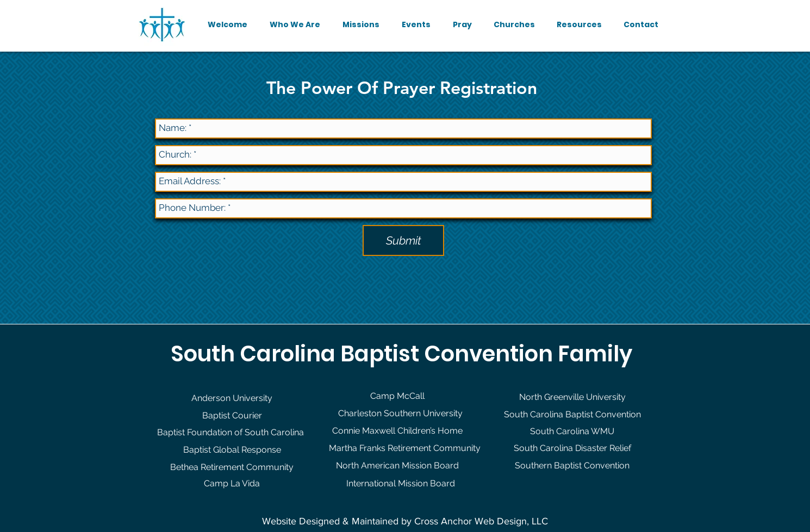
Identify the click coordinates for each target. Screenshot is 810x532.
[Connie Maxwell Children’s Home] (397, 431)
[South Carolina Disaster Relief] (572, 448)
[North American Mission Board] (397, 466)
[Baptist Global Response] (232, 450)
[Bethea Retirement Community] (232, 467)
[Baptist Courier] (232, 416)
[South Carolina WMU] (572, 431)
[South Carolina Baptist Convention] (572, 415)
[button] (295, 24)
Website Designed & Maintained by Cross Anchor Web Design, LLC (405, 521)
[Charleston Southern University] (400, 414)
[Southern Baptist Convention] (572, 466)
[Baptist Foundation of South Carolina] (230, 433)
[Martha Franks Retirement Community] (404, 448)
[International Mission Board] (400, 484)
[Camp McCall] (397, 396)
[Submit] (403, 240)
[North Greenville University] (572, 397)
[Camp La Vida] (232, 484)
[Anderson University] (232, 398)
